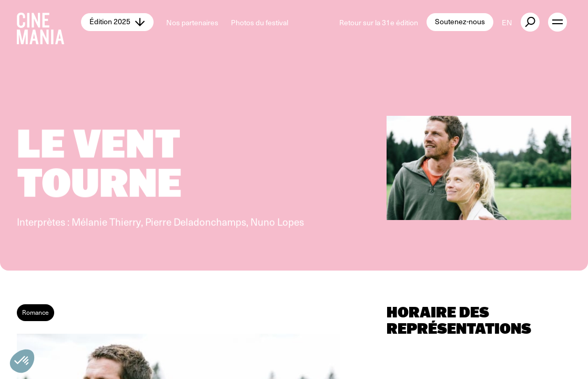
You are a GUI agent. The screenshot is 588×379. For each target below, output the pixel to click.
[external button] (530, 22)
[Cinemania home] (49, 22)
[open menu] (557, 22)
